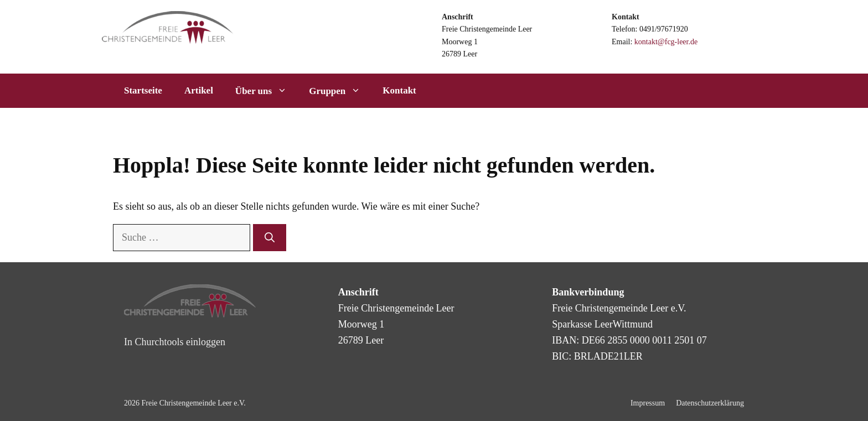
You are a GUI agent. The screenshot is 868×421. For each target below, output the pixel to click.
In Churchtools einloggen (175, 342)
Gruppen (340, 91)
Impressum (648, 403)
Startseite (143, 90)
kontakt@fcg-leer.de (666, 42)
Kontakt (399, 90)
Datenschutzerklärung (710, 403)
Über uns (267, 91)
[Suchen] (270, 238)
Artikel (199, 90)
